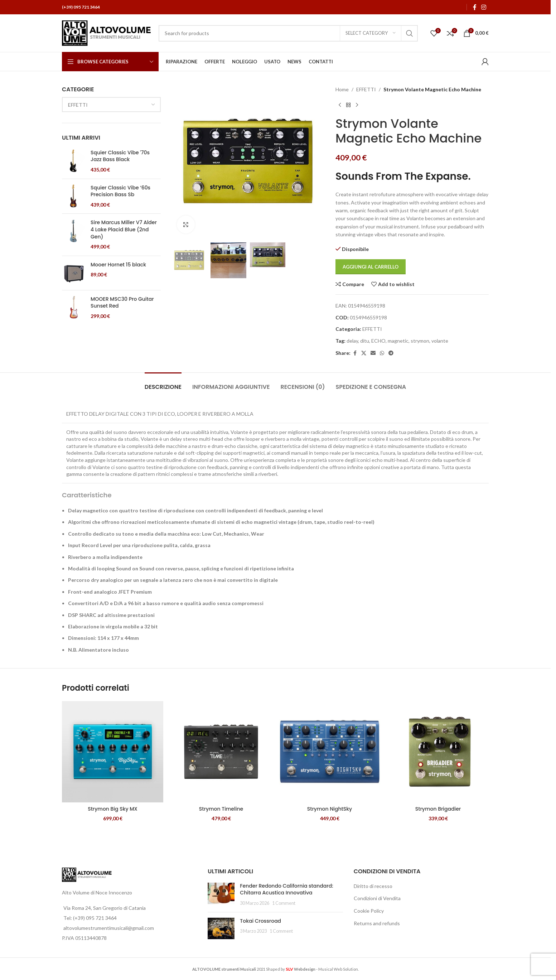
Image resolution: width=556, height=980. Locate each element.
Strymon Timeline (221, 809)
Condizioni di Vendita (377, 898)
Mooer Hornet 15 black (118, 265)
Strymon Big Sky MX (113, 809)
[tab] (163, 383)
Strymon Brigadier (438, 809)
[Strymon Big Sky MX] (113, 752)
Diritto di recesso (373, 886)
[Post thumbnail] (221, 895)
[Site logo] (107, 32)
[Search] (288, 33)
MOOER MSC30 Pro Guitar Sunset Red (122, 303)
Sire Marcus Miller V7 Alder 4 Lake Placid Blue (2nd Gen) (124, 230)
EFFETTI (366, 89)
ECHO (378, 341)
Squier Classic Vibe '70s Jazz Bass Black (120, 156)
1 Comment (284, 903)
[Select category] (371, 33)
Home (342, 89)
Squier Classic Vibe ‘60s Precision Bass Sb (120, 191)
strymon (420, 341)
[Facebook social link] (475, 7)
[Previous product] (340, 105)
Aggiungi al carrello (371, 267)
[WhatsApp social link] (382, 353)
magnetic (398, 341)
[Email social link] (373, 353)
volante (440, 341)
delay (352, 341)
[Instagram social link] (484, 7)
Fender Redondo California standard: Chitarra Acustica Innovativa (286, 889)
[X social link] (364, 353)
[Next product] (357, 105)
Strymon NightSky (330, 809)
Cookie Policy (369, 911)
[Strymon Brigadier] (438, 752)
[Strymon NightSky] (330, 752)
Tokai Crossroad (260, 921)
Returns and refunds (377, 923)
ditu (365, 341)
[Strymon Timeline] (221, 752)
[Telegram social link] (391, 353)
